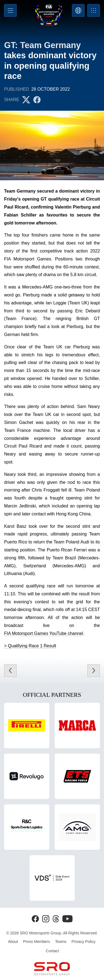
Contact (52, 951)
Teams (61, 942)
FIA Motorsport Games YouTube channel (44, 633)
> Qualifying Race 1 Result (30, 646)
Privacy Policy (83, 942)
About (13, 942)
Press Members (37, 942)
